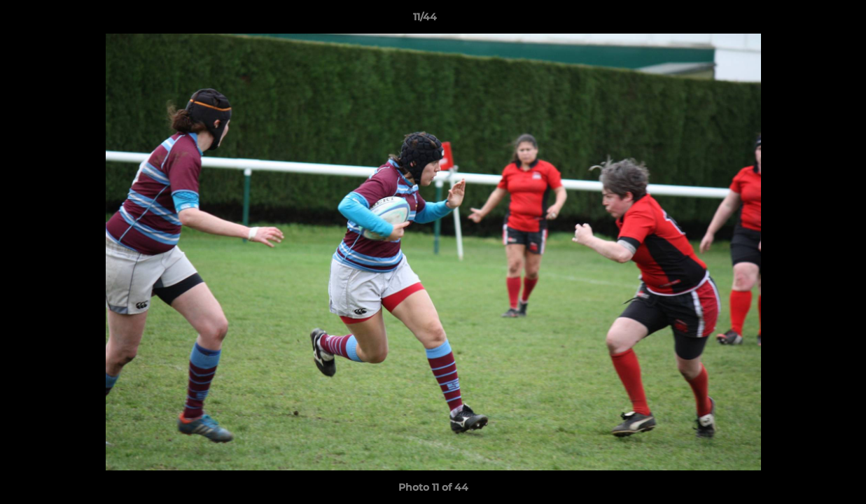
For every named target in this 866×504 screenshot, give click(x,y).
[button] (807, 20)
